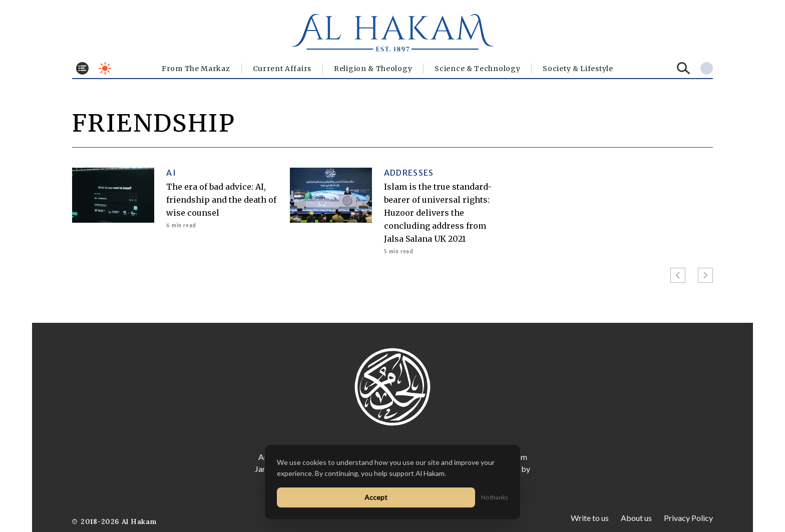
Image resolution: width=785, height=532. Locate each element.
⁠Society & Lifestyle (578, 69)
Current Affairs (282, 69)
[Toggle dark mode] (105, 68)
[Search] (684, 68)
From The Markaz (196, 69)
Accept (376, 497)
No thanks (495, 497)
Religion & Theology (373, 69)
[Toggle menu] (82, 68)
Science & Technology (477, 69)
